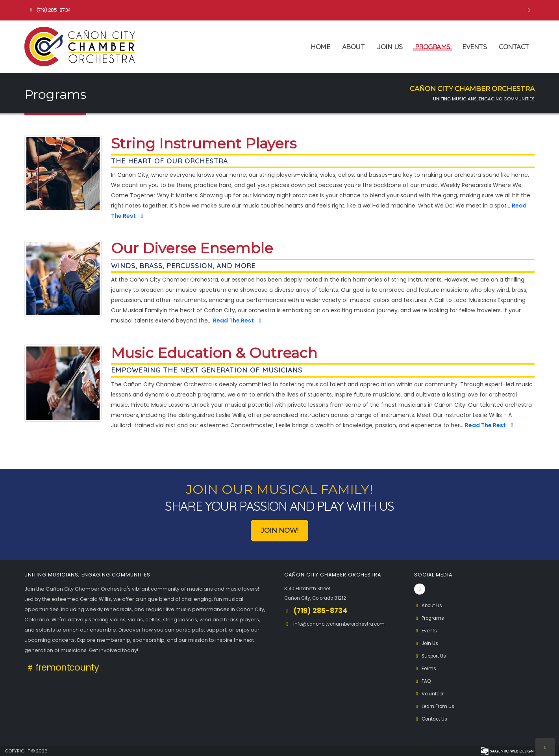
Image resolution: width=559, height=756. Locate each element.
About (354, 47)
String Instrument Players (204, 144)
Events (474, 47)
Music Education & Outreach (214, 353)
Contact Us (432, 719)
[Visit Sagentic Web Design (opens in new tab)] (507, 751)
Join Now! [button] (279, 530)
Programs (433, 47)
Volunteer (431, 694)
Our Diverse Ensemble (192, 248)
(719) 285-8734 (49, 10)
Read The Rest (238, 321)
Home (320, 47)
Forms (426, 668)
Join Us (390, 47)
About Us (429, 605)
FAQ (423, 681)
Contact (514, 47)
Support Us (432, 656)
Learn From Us (436, 706)
